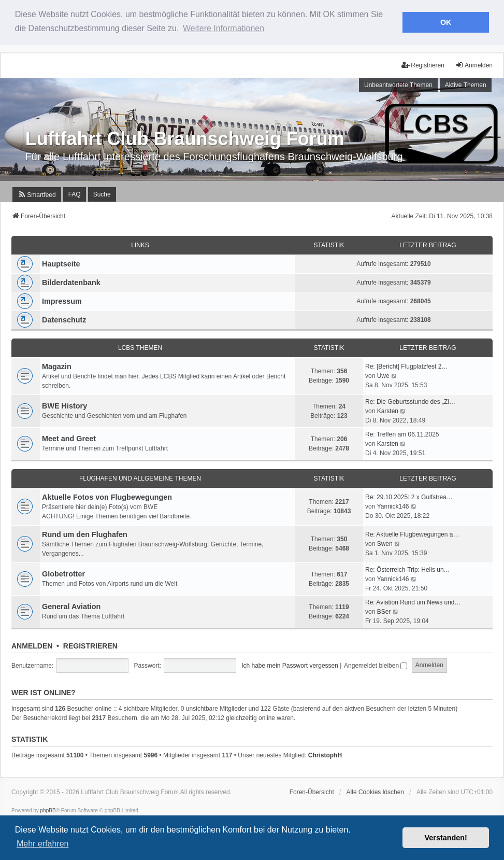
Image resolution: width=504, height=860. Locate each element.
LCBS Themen (140, 346)
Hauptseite (61, 262)
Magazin (57, 365)
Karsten (388, 410)
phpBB (48, 809)
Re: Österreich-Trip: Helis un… (408, 568)
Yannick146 (393, 505)
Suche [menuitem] (102, 193)
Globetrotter (63, 573)
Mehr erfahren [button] (43, 844)
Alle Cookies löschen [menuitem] (375, 791)
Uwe (383, 375)
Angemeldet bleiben (376, 664)
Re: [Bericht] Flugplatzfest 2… (406, 365)
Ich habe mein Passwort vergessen (290, 664)
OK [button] (446, 22)
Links (140, 244)
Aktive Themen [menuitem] (466, 83)
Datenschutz (64, 318)
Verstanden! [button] (446, 838)
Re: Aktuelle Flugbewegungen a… (412, 533)
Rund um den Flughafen (85, 533)
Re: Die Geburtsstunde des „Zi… (410, 400)
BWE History (64, 405)
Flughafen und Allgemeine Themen (140, 477)
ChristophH (325, 754)
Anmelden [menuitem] (474, 64)
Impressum (62, 300)
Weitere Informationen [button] (224, 28)
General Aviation (71, 605)
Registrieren (90, 644)
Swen (385, 543)
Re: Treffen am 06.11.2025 (402, 433)
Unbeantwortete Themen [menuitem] (398, 83)
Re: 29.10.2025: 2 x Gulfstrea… (409, 496)
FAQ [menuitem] (75, 193)
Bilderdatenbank (71, 281)
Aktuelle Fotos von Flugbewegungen (107, 496)
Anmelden (32, 644)
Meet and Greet (69, 438)
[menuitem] (37, 193)
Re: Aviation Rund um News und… (413, 601)
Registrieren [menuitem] (423, 64)
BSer (384, 610)
